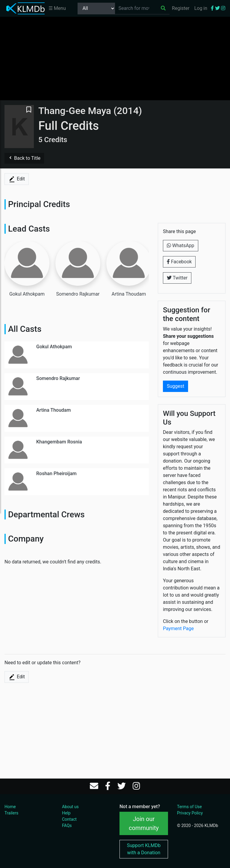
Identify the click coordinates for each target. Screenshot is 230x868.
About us (70, 807)
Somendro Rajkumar (58, 378)
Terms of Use (189, 807)
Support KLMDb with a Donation (144, 849)
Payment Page (178, 628)
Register (181, 8)
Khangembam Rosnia (59, 442)
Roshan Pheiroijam (56, 473)
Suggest (175, 386)
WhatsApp (181, 245)
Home (10, 807)
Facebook (179, 262)
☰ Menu (57, 8)
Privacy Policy (190, 813)
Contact (69, 819)
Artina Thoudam (53, 410)
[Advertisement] (115, 58)
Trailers (11, 813)
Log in (201, 8)
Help (66, 813)
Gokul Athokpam (54, 347)
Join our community (144, 823)
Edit (17, 179)
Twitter (177, 278)
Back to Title (24, 158)
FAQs (67, 826)
